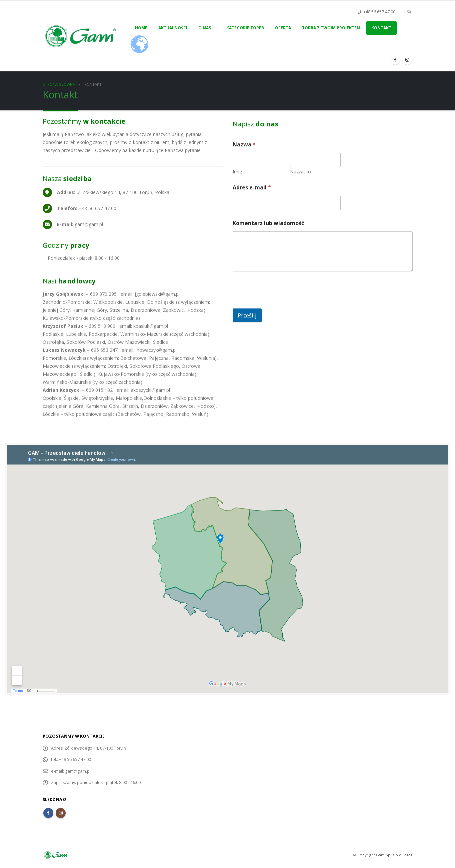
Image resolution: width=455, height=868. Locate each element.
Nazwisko (300, 172)
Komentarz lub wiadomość (268, 223)
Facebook (48, 813)
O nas (205, 28)
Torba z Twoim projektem (331, 28)
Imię (237, 172)
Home (141, 28)
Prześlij (247, 315)
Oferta (283, 28)
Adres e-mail (252, 188)
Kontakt (381, 28)
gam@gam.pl (78, 771)
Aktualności (173, 28)
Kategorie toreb (245, 28)
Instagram (61, 813)
